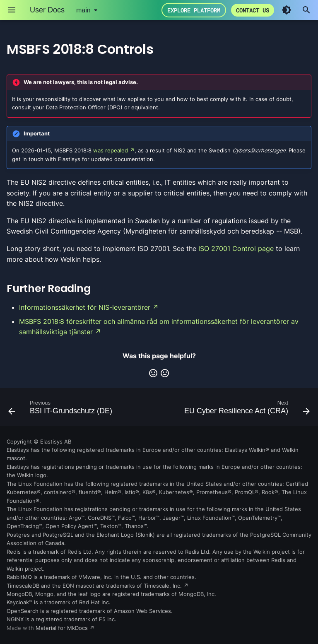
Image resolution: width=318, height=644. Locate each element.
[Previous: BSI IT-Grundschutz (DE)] (61, 410)
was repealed (111, 151)
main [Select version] (83, 10)
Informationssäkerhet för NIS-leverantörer (85, 307)
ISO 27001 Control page (236, 248)
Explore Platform (194, 10)
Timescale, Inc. (163, 586)
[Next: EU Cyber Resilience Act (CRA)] (246, 410)
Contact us (253, 10)
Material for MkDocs (63, 628)
